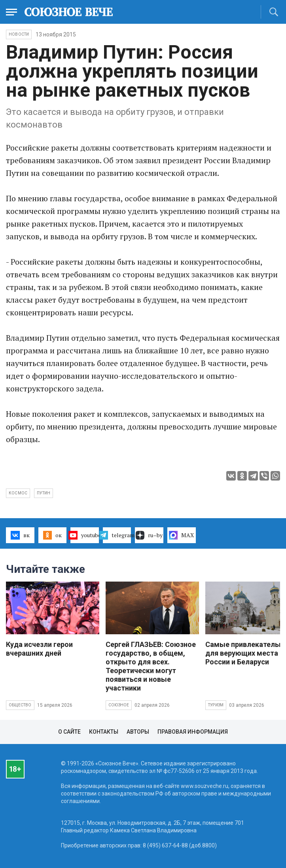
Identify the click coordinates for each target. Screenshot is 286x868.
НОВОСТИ (19, 34)
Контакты (104, 732)
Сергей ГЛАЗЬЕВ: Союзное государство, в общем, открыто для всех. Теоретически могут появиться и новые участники (151, 666)
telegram (117, 535)
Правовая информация (193, 732)
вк (20, 535)
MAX (181, 535)
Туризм (216, 705)
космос (18, 493)
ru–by (149, 535)
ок (52, 535)
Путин (44, 493)
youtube (85, 535)
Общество (20, 705)
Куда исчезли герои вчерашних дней (39, 649)
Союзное (119, 705)
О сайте (69, 732)
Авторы (138, 732)
